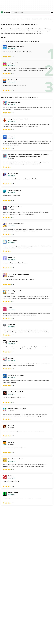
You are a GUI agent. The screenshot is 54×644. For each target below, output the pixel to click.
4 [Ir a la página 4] (16, 509)
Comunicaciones (21, 19)
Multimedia (46, 19)
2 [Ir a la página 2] (7, 509)
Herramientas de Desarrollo (32, 19)
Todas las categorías (11, 19)
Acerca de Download (40, 641)
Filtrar (4, 37)
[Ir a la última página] (49, 509)
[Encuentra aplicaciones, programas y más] (31, 12)
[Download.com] (6, 12)
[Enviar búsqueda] (13, 12)
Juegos (41, 19)
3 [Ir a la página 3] (11, 509)
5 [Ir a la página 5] (20, 509)
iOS (3, 19)
